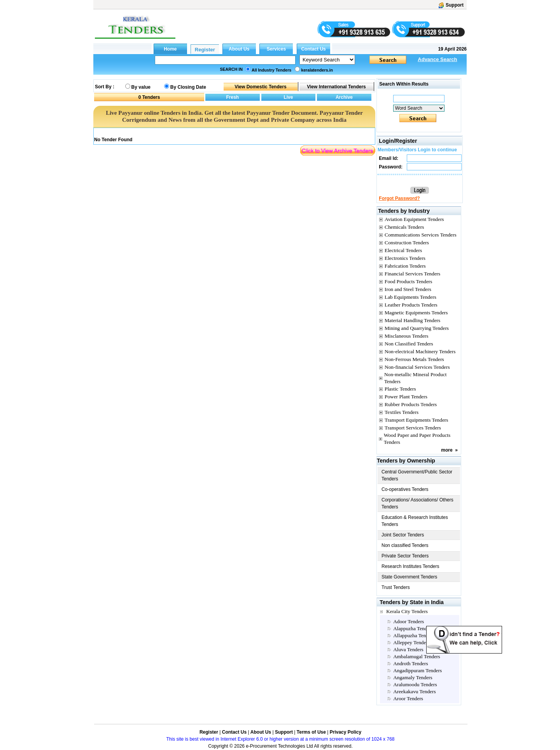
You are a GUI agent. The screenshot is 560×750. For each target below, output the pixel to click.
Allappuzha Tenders (414, 635)
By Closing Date (188, 87)
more (447, 450)
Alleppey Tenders (411, 642)
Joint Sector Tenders (403, 535)
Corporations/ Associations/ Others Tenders (417, 503)
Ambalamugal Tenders (417, 656)
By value (141, 87)
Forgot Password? (399, 198)
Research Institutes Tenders (410, 566)
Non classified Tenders (405, 545)
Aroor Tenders (408, 698)
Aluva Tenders (408, 649)
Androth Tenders (411, 663)
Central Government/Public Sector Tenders (417, 475)
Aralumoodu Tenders (415, 684)
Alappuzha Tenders (413, 628)
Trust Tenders (396, 587)
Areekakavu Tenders (414, 691)
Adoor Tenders (409, 621)
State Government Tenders (409, 577)
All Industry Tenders (271, 70)
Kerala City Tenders (407, 611)
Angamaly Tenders (413, 677)
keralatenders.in (317, 70)
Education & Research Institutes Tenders (415, 521)
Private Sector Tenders (405, 556)
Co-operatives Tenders (405, 489)
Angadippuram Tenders (417, 670)
